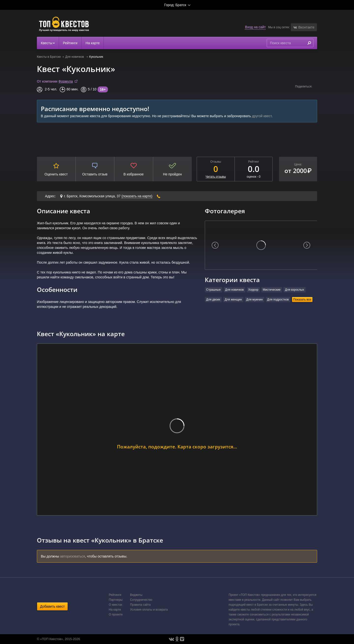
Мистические (272, 290)
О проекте (116, 615)
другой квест (262, 116)
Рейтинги (70, 43)
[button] (304, 27)
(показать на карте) (137, 196)
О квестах (116, 605)
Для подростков (278, 300)
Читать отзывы (216, 177)
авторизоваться (73, 556)
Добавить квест (52, 606)
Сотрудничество (141, 600)
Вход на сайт (255, 27)
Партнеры (116, 600)
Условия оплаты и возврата (149, 610)
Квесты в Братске (49, 57)
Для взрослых (295, 290)
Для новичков (75, 57)
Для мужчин (255, 300)
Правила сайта (140, 605)
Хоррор (253, 290)
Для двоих (213, 300)
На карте (93, 43)
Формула (66, 81)
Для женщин (233, 300)
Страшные (214, 290)
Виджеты (136, 595)
